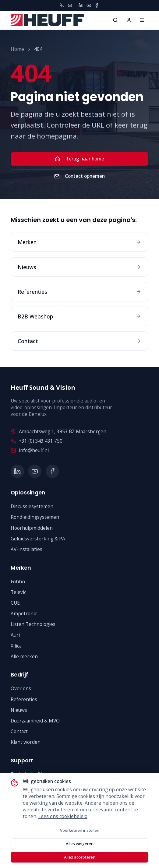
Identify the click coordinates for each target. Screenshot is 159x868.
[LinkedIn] (81, 5)
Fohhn (18, 582)
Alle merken (24, 657)
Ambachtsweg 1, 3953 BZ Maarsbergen (58, 432)
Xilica (16, 646)
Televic (18, 592)
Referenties (24, 699)
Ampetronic (24, 614)
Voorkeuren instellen (80, 830)
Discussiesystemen (32, 506)
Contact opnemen (79, 176)
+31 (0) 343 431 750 (36, 441)
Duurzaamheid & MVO (35, 721)
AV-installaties (26, 549)
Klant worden (26, 742)
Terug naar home (79, 159)
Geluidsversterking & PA (38, 539)
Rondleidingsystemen (35, 517)
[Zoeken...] (115, 20)
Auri (15, 635)
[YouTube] (89, 5)
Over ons (21, 689)
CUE (15, 603)
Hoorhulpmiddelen (32, 528)
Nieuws (19, 710)
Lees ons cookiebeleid (63, 816)
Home (17, 49)
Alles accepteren (80, 857)
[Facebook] (97, 5)
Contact (19, 731)
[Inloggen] (129, 20)
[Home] (142, 20)
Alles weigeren (80, 844)
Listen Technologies (33, 624)
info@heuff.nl (30, 450)
